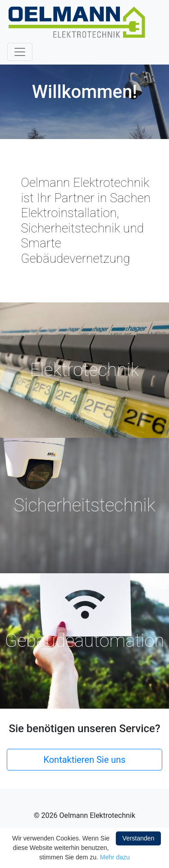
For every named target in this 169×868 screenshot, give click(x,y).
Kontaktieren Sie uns (84, 760)
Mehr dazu (115, 857)
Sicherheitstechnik (84, 505)
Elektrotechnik (85, 370)
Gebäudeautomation (85, 641)
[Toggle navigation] (20, 52)
